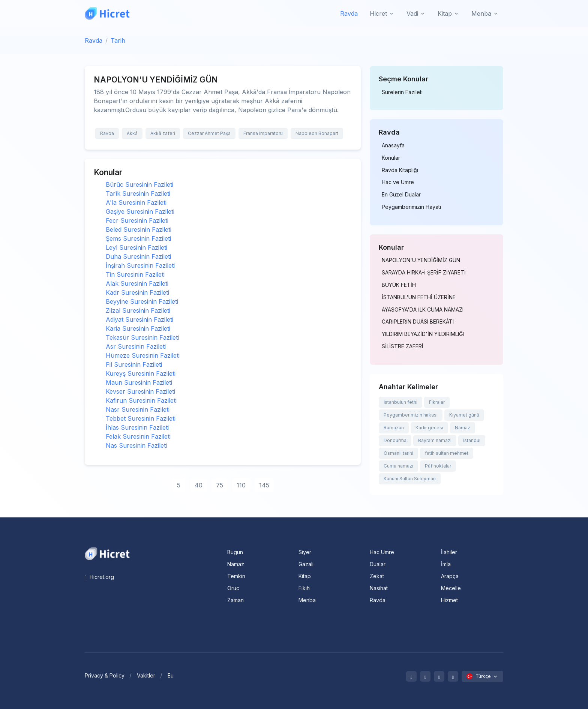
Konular (391, 158)
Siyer (305, 552)
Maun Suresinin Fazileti (139, 382)
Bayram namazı (435, 440)
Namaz (463, 428)
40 (199, 485)
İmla (446, 564)
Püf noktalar (438, 466)
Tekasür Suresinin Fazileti (142, 337)
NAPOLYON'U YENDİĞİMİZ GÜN (421, 260)
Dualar (378, 564)
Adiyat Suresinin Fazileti (139, 319)
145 (264, 485)
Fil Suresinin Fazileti (134, 364)
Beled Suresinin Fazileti (139, 229)
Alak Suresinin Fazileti (137, 283)
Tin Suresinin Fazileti (135, 274)
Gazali (306, 564)
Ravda (349, 13)
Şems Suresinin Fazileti (138, 238)
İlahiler (449, 552)
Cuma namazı (398, 466)
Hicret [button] (378, 13)
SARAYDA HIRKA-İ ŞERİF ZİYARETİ (424, 273)
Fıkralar (437, 402)
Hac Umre (382, 552)
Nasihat (379, 588)
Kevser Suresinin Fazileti (140, 391)
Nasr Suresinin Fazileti (138, 409)
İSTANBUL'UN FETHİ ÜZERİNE (419, 297)
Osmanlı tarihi (398, 453)
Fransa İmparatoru (263, 133)
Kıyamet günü (464, 415)
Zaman (235, 600)
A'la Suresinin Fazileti (136, 202)
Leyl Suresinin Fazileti (136, 247)
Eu (171, 675)
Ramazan (394, 428)
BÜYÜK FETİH (399, 285)
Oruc (233, 588)
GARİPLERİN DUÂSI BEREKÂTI (418, 322)
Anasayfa (393, 145)
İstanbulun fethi (400, 402)
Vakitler (146, 675)
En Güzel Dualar (401, 195)
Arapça (450, 576)
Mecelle (451, 588)
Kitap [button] (445, 13)
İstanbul (472, 440)
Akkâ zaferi (163, 133)
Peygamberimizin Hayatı (411, 207)
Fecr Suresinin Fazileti (137, 220)
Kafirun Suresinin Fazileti (141, 400)
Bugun (235, 552)
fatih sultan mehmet (447, 453)
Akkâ (132, 133)
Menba (307, 600)
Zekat (377, 576)
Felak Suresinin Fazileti (138, 436)
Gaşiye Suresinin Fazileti (140, 211)
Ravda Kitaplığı (400, 170)
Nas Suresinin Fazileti (136, 445)
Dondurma (395, 440)
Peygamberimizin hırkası (411, 415)
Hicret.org (99, 577)
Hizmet (449, 600)
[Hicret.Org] (107, 13)
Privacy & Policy (105, 675)
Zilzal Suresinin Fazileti (138, 310)
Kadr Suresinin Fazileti (137, 292)
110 (241, 485)
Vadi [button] (412, 13)
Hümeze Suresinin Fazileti (143, 355)
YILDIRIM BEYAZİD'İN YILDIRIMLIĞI (423, 334)
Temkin (236, 576)
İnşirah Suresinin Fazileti (140, 265)
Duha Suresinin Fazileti (138, 256)
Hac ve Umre (398, 182)
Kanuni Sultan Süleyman (410, 479)
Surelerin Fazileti (402, 92)
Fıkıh (304, 588)
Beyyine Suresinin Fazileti (142, 301)
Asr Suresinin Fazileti (136, 346)
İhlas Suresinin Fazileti (137, 427)
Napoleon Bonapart (317, 133)
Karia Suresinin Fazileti (138, 328)
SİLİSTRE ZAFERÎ (402, 346)
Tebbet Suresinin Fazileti (141, 418)
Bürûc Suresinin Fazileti (139, 184)
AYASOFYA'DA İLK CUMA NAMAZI (423, 310)
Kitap (305, 576)
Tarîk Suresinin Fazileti (138, 193)
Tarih (118, 40)
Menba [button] (481, 13)
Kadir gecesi (429, 428)
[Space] (107, 553)
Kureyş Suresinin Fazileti (141, 373)
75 (220, 485)
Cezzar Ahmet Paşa (209, 133)
